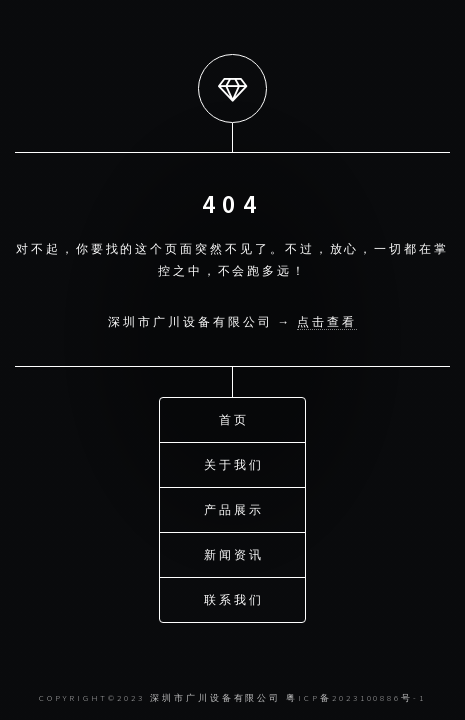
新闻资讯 (234, 553)
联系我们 (234, 598)
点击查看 (327, 321)
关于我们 (234, 463)
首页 (234, 418)
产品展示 (234, 508)
